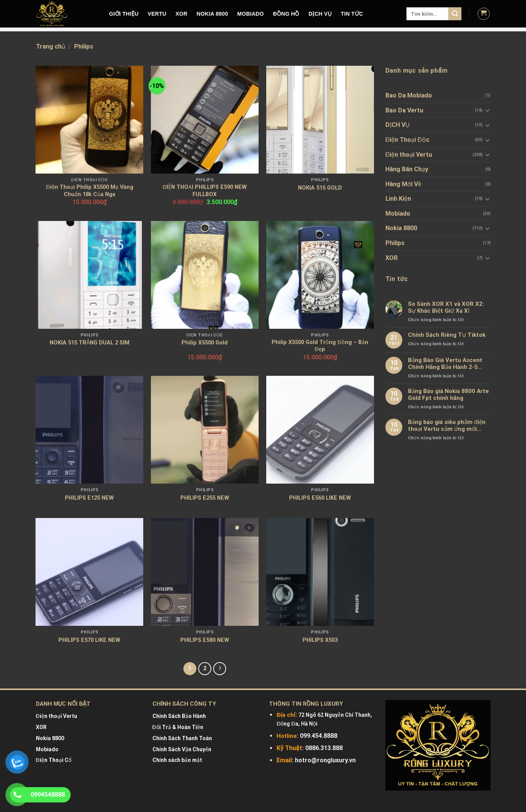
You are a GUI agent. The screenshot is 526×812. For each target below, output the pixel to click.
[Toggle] (487, 110)
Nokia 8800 (401, 228)
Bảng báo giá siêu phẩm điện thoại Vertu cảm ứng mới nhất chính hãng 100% (447, 425)
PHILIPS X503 (320, 640)
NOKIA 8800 (212, 14)
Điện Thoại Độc (407, 140)
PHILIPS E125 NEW (89, 498)
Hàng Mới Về (403, 184)
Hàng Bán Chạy (407, 169)
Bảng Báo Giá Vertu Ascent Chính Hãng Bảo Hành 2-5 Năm (445, 364)
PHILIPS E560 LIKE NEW (320, 498)
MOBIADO (251, 14)
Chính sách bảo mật (177, 760)
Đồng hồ (286, 14)
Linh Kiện (398, 199)
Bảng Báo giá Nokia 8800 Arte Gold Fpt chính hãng (448, 395)
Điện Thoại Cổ (54, 760)
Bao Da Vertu (404, 110)
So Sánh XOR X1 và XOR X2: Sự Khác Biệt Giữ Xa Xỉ (446, 307)
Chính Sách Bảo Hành (179, 716)
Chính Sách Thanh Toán (182, 738)
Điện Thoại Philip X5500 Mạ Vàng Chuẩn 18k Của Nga (89, 191)
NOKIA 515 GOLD (320, 188)
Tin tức (352, 14)
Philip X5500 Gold (205, 343)
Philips (395, 243)
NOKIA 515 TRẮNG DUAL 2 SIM (90, 343)
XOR (181, 14)
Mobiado (398, 214)
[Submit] (455, 14)
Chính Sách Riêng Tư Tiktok (447, 335)
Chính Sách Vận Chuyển (182, 749)
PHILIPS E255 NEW (205, 498)
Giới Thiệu (124, 14)
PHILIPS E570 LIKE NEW (89, 640)
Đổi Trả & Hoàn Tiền (178, 727)
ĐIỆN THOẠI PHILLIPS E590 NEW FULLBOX (205, 191)
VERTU (157, 14)
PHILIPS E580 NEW (205, 640)
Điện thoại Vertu (409, 155)
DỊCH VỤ (320, 14)
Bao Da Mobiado (409, 95)
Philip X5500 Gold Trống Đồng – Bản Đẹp (320, 346)
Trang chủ (51, 46)
